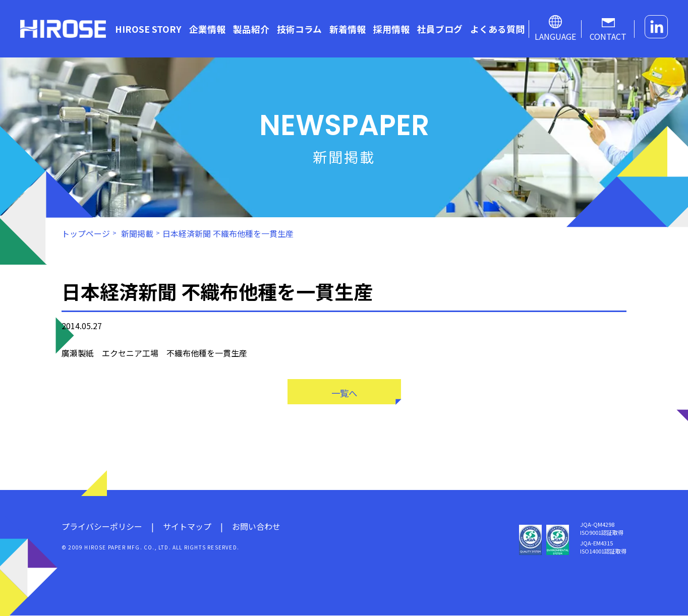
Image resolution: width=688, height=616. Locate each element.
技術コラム (299, 29)
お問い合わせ (256, 527)
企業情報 (207, 29)
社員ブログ (440, 29)
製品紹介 (251, 29)
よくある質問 (497, 29)
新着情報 (348, 29)
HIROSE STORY (148, 29)
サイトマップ (187, 527)
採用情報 (391, 29)
